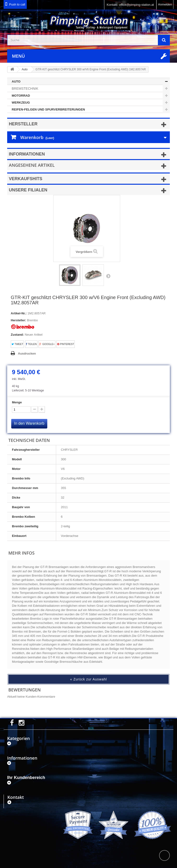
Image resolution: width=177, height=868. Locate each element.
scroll (164, 855)
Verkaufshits (26, 179)
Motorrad (21, 96)
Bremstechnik (25, 89)
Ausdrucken (27, 353)
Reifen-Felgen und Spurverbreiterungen (48, 109)
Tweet (17, 344)
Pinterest (66, 344)
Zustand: (17, 335)
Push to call (17, 4)
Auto (16, 81)
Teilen (31, 344)
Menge (17, 402)
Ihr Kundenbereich (26, 778)
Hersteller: (18, 320)
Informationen (27, 154)
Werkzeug (21, 103)
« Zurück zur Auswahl (89, 679)
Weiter (108, 276)
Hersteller (23, 124)
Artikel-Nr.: (19, 313)
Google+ (47, 344)
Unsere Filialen (28, 190)
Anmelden (165, 4)
